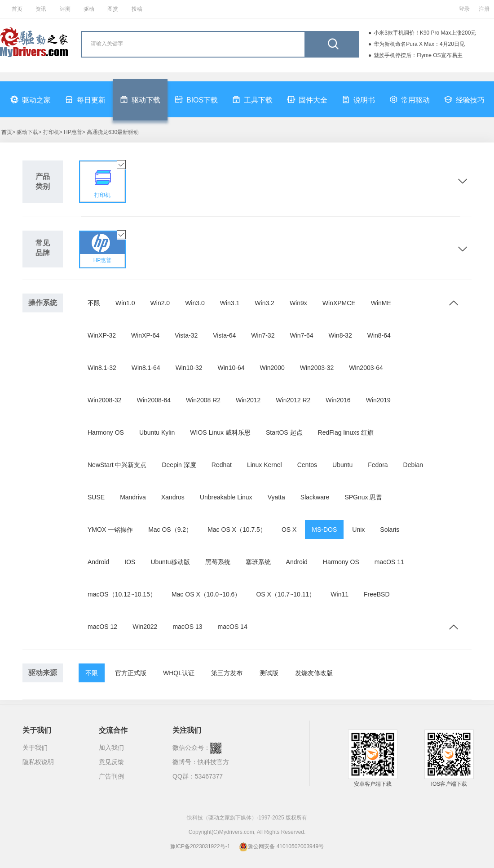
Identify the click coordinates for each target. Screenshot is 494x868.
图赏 (113, 9)
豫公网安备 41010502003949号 (281, 846)
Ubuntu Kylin (157, 432)
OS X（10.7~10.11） (286, 594)
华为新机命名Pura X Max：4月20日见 (419, 44)
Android (98, 562)
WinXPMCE (339, 303)
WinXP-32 (102, 335)
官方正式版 (131, 673)
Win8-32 (340, 335)
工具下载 (252, 99)
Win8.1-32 (102, 368)
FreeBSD (377, 594)
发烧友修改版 (314, 673)
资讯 (41, 9)
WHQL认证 (179, 673)
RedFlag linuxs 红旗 (346, 432)
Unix (358, 530)
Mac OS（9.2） (170, 530)
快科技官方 (213, 762)
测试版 (269, 673)
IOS (130, 562)
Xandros (173, 497)
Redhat (222, 465)
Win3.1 (230, 303)
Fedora (378, 465)
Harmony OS (106, 432)
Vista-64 (224, 335)
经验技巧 (464, 99)
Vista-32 (186, 335)
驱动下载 (140, 99)
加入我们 (111, 748)
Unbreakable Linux (226, 497)
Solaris (390, 530)
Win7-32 (263, 335)
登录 (464, 9)
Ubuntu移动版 (170, 562)
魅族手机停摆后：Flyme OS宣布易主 (418, 55)
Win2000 (272, 368)
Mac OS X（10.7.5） (237, 530)
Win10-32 (189, 368)
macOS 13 (187, 627)
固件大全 (307, 99)
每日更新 (85, 99)
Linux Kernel (265, 465)
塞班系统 (258, 562)
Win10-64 (231, 368)
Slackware (315, 497)
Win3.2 (265, 303)
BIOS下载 (196, 99)
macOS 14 (233, 627)
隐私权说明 (38, 762)
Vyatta (276, 497)
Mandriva (133, 497)
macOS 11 (389, 562)
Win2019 (378, 400)
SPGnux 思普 (363, 497)
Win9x (298, 303)
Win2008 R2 (203, 400)
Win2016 (338, 400)
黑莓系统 (218, 562)
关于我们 (35, 748)
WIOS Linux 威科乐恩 (220, 432)
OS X (289, 530)
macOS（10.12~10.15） (122, 594)
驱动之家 (31, 99)
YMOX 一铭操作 (110, 530)
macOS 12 (102, 627)
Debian (413, 465)
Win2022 (145, 627)
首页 (17, 9)
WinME (381, 303)
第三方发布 (227, 673)
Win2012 (248, 400)
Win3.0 (195, 303)
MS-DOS (324, 530)
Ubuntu (342, 465)
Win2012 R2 (293, 400)
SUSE (96, 497)
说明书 (358, 99)
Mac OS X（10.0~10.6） (206, 594)
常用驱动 (410, 99)
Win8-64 (379, 335)
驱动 (89, 9)
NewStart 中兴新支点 (117, 465)
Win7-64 (301, 335)
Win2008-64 (154, 400)
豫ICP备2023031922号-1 (200, 846)
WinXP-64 (145, 335)
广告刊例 (111, 776)
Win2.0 (160, 303)
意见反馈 (111, 762)
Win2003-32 (317, 368)
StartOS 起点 (284, 432)
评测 (65, 9)
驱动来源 (43, 673)
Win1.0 (125, 303)
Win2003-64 (366, 368)
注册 (484, 9)
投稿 (137, 9)
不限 (94, 303)
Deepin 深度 (179, 465)
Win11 (340, 594)
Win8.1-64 (146, 368)
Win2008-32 (105, 400)
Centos (307, 465)
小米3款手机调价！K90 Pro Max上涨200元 (425, 33)
